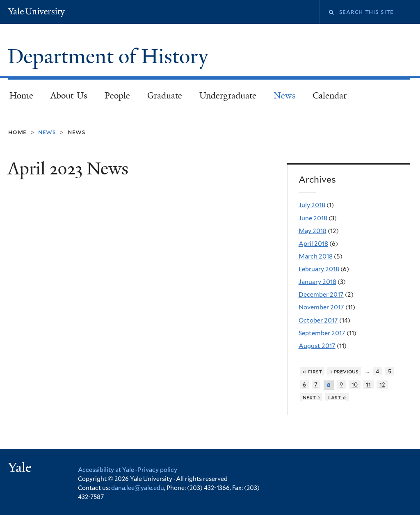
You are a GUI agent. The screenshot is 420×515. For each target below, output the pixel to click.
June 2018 (313, 218)
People (117, 96)
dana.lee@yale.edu (138, 488)
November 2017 (321, 307)
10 (355, 385)
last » (337, 397)
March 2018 (316, 256)
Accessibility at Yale (106, 470)
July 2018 (312, 205)
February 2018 (319, 269)
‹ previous (344, 371)
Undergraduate (228, 96)
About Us (69, 96)
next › (311, 397)
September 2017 (322, 333)
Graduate (165, 96)
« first (312, 371)
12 (382, 385)
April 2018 (313, 244)
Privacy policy (157, 470)
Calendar (330, 96)
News (285, 96)
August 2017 (317, 346)
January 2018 (317, 282)
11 (368, 385)
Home (21, 96)
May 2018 (313, 231)
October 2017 (318, 320)
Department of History (111, 56)
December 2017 (321, 295)
